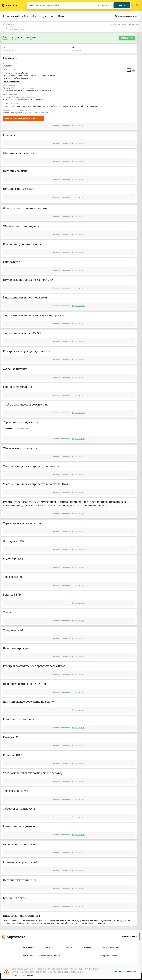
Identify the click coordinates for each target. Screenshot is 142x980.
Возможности (28, 947)
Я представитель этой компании (125, 24)
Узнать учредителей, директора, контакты (23, 119)
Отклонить (132, 972)
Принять (118, 972)
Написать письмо (129, 937)
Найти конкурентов (41, 113)
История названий (12, 81)
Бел (133, 70)
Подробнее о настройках (23, 975)
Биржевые (9, 428)
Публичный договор (111, 947)
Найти (122, 5)
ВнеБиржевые (23, 428)
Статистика (50, 947)
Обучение (87, 947)
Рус (129, 70)
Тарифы (69, 947)
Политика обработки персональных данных (41, 956)
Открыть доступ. (78, 126)
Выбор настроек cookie (110, 956)
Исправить (8, 24)
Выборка (11, 27)
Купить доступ (127, 38)
